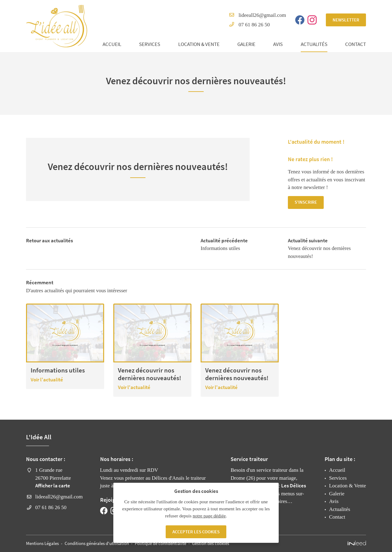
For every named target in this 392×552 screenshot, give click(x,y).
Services (150, 44)
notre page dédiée (209, 515)
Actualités (314, 44)
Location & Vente (199, 44)
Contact (356, 44)
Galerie (246, 44)
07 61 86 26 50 (254, 25)
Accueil (112, 44)
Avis (278, 44)
